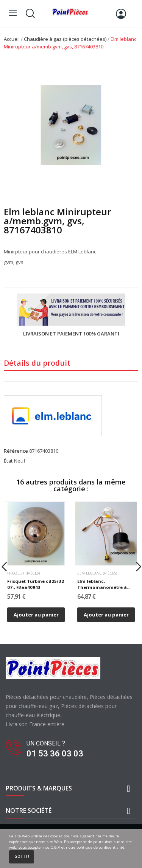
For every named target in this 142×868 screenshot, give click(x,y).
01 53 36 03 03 (55, 754)
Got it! (22, 856)
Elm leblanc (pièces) (97, 573)
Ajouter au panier (36, 615)
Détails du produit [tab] (37, 363)
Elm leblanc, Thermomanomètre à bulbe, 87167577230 (102, 584)
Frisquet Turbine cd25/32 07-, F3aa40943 (36, 584)
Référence (16, 451)
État (8, 461)
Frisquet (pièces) (23, 573)
